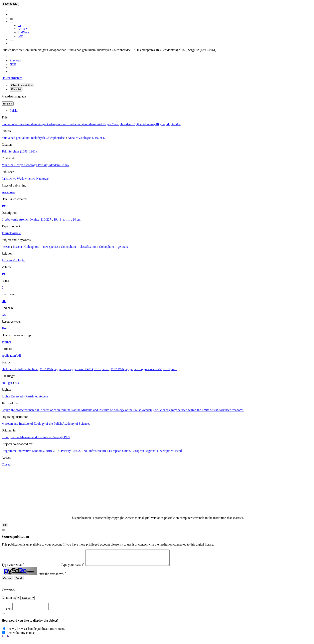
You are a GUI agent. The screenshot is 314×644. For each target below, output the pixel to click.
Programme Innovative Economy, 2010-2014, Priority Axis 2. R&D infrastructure (54, 451)
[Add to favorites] (11, 19)
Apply (6, 640)
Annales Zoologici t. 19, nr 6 (86, 138)
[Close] (3, 530)
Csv (20, 36)
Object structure (12, 78)
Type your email (13, 568)
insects (6, 247)
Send (19, 581)
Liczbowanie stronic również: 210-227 (27, 219)
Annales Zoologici (14, 260)
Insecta (18, 247)
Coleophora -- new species (42, 247)
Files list (16, 89)
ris (19, 25)
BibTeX (23, 29)
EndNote (23, 32)
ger (11, 383)
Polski (14, 111)
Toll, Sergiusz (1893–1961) (19, 151)
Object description (22, 85)
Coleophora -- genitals (113, 247)
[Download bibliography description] (11, 23)
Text (4, 328)
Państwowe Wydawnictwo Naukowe (25, 179)
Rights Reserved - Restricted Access (25, 396)
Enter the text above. (52, 577)
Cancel (7, 581)
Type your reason (73, 568)
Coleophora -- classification (79, 247)
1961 (5, 206)
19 (3, 274)
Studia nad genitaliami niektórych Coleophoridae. (34, 138)
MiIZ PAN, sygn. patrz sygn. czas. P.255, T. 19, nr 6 (144, 369)
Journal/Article (11, 233)
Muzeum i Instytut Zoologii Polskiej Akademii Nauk (35, 165)
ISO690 (7, 613)
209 (4, 301)
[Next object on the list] (13, 64)
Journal (6, 342)
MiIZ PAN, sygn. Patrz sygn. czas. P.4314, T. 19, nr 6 (74, 369)
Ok (5, 525)
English (8, 104)
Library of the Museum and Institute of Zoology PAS (36, 437)
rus (17, 383)
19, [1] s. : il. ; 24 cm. (67, 219)
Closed (6, 464)
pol (4, 383)
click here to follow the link (20, 369)
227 (4, 315)
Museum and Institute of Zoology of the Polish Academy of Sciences (46, 424)
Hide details (10, 4)
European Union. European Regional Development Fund (145, 451)
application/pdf (11, 356)
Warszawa (8, 192)
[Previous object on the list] (15, 60)
